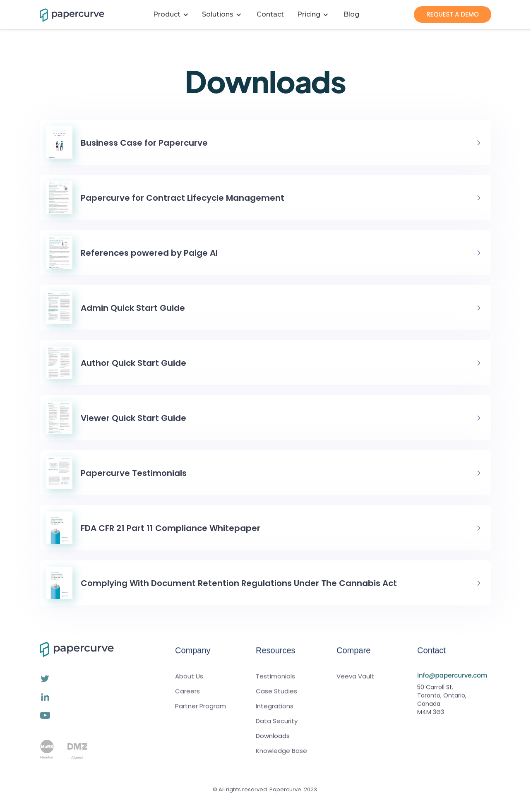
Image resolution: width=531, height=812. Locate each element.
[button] (173, 14)
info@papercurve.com (452, 681)
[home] (67, 14)
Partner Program (201, 712)
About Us (189, 682)
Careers (187, 697)
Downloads (273, 742)
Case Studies (276, 697)
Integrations (275, 712)
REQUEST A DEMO (453, 14)
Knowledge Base (281, 757)
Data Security (277, 727)
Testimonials (275, 682)
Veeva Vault (355, 682)
